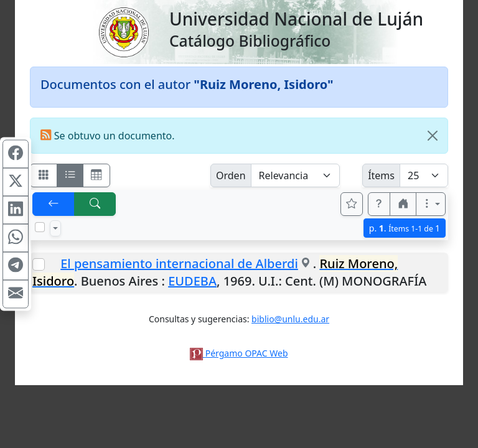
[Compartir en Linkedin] (16, 210)
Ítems (381, 175)
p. (405, 228)
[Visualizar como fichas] (44, 175)
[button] (379, 204)
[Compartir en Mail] (16, 294)
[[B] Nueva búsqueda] (95, 204)
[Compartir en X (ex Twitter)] (16, 182)
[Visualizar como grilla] (96, 175)
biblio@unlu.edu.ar (290, 319)
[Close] (433, 136)
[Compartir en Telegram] (16, 266)
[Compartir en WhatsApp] (16, 238)
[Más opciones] (431, 204)
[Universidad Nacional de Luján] (123, 31)
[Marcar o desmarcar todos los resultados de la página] (40, 227)
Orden (231, 175)
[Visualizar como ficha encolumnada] (70, 175)
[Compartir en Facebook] (16, 154)
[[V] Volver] (54, 204)
